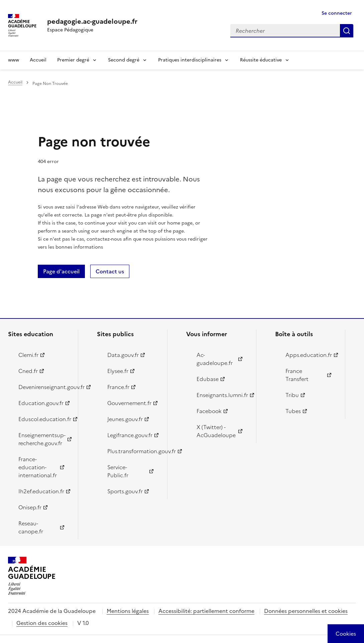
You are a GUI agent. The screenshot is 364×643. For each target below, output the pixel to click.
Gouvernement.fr (129, 403)
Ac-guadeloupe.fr (215, 359)
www (14, 60)
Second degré (124, 60)
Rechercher (347, 31)
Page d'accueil (61, 271)
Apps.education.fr (309, 355)
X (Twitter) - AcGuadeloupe (216, 431)
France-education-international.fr (38, 467)
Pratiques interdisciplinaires (190, 60)
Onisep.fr (30, 507)
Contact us (110, 271)
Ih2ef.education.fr (41, 491)
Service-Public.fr (118, 471)
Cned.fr (28, 371)
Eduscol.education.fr (44, 419)
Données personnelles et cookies (306, 611)
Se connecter (337, 13)
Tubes (293, 411)
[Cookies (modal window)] (346, 634)
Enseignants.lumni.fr (222, 395)
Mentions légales (128, 611)
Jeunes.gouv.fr (125, 419)
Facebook (209, 411)
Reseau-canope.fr (31, 527)
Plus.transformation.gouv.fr (133, 451)
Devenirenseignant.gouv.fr (44, 387)
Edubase (208, 379)
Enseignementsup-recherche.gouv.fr (42, 439)
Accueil (38, 60)
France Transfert (297, 375)
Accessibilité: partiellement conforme (206, 611)
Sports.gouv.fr (125, 491)
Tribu (292, 395)
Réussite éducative (261, 60)
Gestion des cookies (42, 623)
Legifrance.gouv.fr (130, 435)
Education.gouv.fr (41, 403)
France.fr (118, 387)
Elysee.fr (118, 371)
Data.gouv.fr (123, 355)
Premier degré (73, 60)
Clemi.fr (28, 355)
